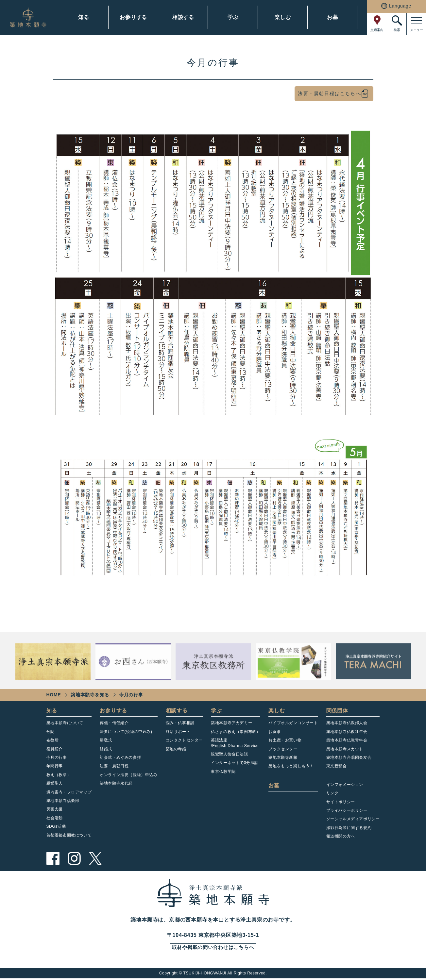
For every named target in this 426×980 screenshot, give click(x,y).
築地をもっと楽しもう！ (291, 766)
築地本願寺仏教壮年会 (347, 732)
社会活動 (55, 818)
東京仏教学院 (223, 772)
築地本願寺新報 (283, 757)
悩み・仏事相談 (180, 723)
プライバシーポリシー (347, 810)
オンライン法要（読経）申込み (128, 775)
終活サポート (178, 732)
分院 (51, 732)
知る (84, 17)
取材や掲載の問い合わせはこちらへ (213, 948)
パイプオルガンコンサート (293, 723)
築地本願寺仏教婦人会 (347, 723)
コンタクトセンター (184, 740)
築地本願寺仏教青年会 (347, 740)
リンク (332, 793)
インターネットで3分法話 (235, 763)
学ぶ (233, 17)
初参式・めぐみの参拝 (120, 757)
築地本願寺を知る (90, 695)
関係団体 (337, 711)
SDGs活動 (56, 826)
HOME (54, 695)
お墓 (332, 17)
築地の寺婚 (176, 749)
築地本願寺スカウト (345, 749)
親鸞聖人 (55, 783)
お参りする (133, 17)
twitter (95, 858)
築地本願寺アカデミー (231, 723)
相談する (183, 17)
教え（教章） (59, 775)
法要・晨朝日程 (114, 766)
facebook (53, 858)
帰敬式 (106, 740)
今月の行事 (57, 757)
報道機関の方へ (341, 836)
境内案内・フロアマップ (69, 792)
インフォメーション (345, 785)
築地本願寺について (65, 723)
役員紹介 (55, 749)
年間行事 (55, 766)
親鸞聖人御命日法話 (229, 754)
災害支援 (55, 809)
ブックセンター (283, 749)
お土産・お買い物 (285, 740)
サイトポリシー (341, 802)
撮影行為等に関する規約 (349, 828)
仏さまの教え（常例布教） (236, 732)
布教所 (53, 740)
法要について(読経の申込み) (126, 732)
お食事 (275, 732)
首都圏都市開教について (69, 835)
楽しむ (283, 17)
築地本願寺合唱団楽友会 (349, 757)
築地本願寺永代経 (116, 783)
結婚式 (106, 749)
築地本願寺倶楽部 (63, 801)
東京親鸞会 (337, 766)
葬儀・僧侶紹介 (114, 723)
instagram (74, 858)
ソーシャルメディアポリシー (353, 819)
